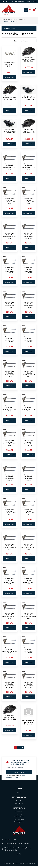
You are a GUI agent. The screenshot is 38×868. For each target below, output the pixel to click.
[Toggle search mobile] (30, 10)
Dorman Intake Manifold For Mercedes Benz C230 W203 (10, 166)
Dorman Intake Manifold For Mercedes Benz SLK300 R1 (9, 685)
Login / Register (32, 2)
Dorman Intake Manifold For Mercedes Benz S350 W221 (10, 547)
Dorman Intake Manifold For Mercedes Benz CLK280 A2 (9, 270)
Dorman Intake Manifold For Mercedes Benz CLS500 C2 (9, 374)
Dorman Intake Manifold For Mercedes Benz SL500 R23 (9, 650)
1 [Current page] (16, 747)
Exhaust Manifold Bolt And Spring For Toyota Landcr (29, 722)
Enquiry (19, 792)
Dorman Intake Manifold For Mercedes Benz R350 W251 (9, 512)
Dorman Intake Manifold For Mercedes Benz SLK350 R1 (29, 685)
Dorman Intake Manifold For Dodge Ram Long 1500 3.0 (10, 98)
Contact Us (19, 803)
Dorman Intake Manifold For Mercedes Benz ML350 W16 (9, 477)
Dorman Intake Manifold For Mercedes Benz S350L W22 (29, 547)
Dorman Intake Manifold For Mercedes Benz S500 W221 (28, 581)
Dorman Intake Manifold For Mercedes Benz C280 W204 (10, 201)
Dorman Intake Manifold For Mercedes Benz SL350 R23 (29, 616)
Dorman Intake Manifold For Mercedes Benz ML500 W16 (29, 477)
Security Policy (19, 819)
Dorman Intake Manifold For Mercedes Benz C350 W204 (10, 236)
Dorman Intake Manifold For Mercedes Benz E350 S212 (10, 408)
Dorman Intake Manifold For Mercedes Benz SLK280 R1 (29, 650)
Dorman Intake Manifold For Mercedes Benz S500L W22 (9, 616)
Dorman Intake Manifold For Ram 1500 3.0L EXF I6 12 (9, 717)
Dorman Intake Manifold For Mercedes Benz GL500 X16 (29, 443)
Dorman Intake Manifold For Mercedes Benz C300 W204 (28, 201)
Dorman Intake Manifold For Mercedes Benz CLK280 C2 (29, 270)
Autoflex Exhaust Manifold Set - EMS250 (10, 64)
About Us (19, 801)
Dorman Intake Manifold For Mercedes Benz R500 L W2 (29, 512)
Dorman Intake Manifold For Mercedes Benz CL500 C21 (29, 236)
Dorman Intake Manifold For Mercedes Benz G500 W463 (9, 443)
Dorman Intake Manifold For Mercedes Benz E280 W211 (28, 374)
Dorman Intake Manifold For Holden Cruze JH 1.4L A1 (29, 98)
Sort (16, 41)
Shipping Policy (19, 822)
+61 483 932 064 (16, 2)
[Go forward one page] (22, 748)
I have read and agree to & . (16, 776)
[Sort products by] (27, 41)
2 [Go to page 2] (19, 747)
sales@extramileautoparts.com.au (17, 843)
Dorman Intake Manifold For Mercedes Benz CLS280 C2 (9, 339)
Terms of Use (19, 812)
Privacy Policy (17, 777)
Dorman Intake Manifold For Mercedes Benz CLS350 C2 (29, 339)
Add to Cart (10, 77)
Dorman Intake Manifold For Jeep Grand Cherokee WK (29, 131)
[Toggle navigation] (26, 10)
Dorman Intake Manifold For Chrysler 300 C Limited (29, 59)
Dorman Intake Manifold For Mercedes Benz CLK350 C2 (9, 305)
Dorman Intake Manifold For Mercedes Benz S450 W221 (10, 581)
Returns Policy (19, 817)
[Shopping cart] (34, 10)
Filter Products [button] (10, 28)
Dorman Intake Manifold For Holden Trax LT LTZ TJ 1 (9, 131)
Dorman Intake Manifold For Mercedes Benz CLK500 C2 (29, 305)
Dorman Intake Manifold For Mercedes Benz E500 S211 (28, 408)
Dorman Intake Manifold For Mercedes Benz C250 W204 (28, 166)
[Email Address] (19, 768)
